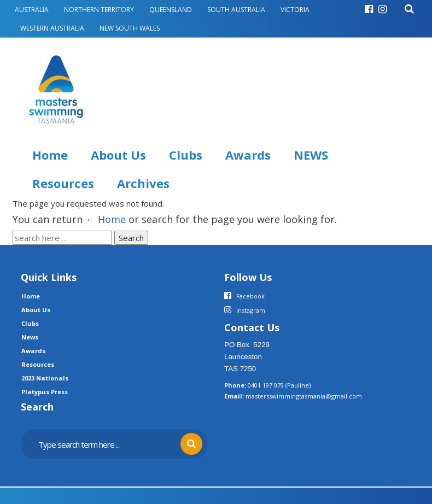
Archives (143, 183)
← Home (106, 219)
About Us (118, 155)
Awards (248, 155)
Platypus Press (45, 392)
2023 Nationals (45, 378)
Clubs (186, 155)
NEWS (311, 155)
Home (50, 155)
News (30, 337)
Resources (63, 183)
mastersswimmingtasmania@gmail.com (304, 396)
